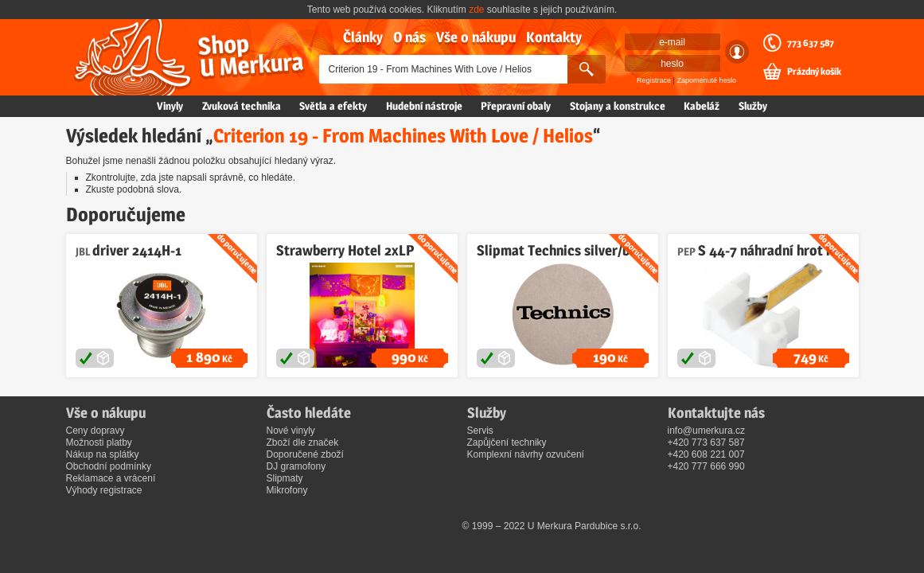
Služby (753, 106)
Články (363, 37)
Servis (480, 431)
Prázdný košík (814, 72)
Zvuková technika (242, 106)
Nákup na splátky (103, 454)
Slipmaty (285, 478)
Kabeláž (702, 106)
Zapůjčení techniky (507, 442)
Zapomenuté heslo (706, 80)
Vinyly (170, 106)
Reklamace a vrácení (111, 478)
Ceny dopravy (96, 431)
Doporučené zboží (305, 454)
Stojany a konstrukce (618, 106)
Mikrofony (287, 490)
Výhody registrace (104, 490)
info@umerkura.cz (707, 431)
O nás (409, 37)
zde (476, 10)
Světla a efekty (333, 106)
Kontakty (554, 37)
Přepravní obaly (516, 106)
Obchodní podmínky (109, 466)
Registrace (654, 80)
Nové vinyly (291, 431)
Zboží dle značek (303, 442)
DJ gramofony (296, 466)
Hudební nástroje (424, 106)
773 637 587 (811, 43)
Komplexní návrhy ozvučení (526, 454)
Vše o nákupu (476, 37)
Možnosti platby (99, 442)
